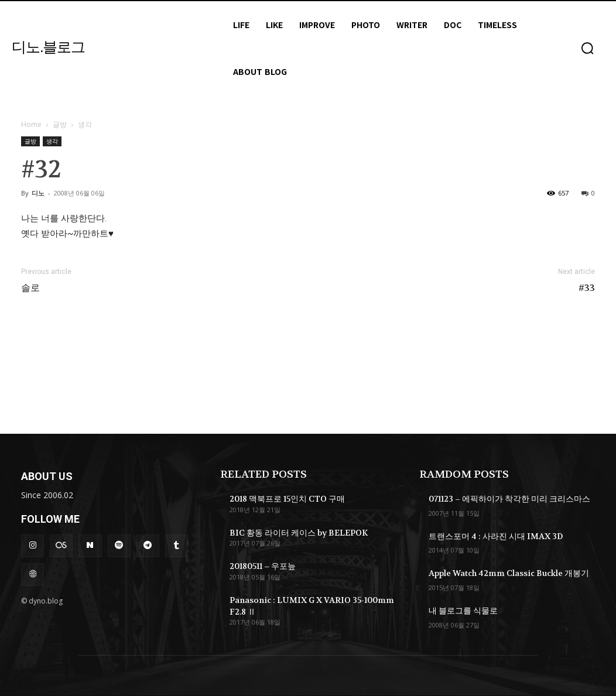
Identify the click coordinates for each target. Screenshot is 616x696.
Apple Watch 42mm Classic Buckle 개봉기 (509, 573)
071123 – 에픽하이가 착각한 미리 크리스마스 (509, 499)
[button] (587, 48)
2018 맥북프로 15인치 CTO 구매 (287, 499)
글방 (60, 124)
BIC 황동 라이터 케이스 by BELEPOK (299, 533)
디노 (38, 193)
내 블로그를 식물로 (463, 611)
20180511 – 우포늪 (263, 566)
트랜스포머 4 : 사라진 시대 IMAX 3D (496, 536)
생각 (52, 141)
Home (31, 124)
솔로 (30, 288)
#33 (587, 288)
